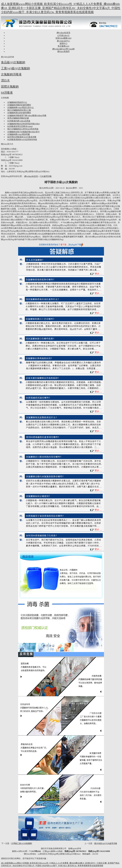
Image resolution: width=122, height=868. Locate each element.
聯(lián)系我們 (63, 52)
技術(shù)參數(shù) (64, 38)
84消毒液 (7, 93)
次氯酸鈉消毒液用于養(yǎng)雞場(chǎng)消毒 (27, 115)
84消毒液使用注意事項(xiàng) (20, 126)
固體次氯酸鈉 (10, 87)
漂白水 (5, 80)
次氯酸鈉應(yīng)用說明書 (19, 134)
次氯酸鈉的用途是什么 (17, 102)
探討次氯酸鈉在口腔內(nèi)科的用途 (23, 129)
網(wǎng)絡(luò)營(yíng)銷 (63, 49)
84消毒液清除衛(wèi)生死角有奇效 (22, 139)
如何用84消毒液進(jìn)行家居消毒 (22, 137)
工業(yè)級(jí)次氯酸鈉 (15, 68)
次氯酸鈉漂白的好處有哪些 (19, 113)
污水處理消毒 (46, 176)
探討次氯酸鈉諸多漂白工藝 (19, 110)
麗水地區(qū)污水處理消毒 (106, 843)
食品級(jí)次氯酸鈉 (13, 62)
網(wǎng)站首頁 (63, 33)
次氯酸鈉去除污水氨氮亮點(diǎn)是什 (24, 132)
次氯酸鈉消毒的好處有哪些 (19, 105)
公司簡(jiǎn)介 (63, 36)
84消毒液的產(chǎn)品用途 (19, 121)
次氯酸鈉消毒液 (11, 74)
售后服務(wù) (63, 46)
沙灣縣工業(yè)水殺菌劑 (22, 843)
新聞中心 (64, 44)
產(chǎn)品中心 (63, 41)
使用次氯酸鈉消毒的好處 (18, 118)
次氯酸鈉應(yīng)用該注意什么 (21, 108)
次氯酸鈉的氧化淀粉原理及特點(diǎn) (24, 124)
